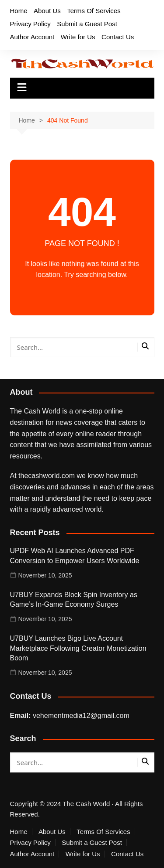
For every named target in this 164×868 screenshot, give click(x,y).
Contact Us (118, 37)
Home (19, 11)
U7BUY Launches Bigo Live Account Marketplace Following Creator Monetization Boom (78, 648)
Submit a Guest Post (87, 24)
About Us (47, 11)
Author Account (32, 37)
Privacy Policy (30, 24)
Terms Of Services (94, 11)
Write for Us (78, 37)
